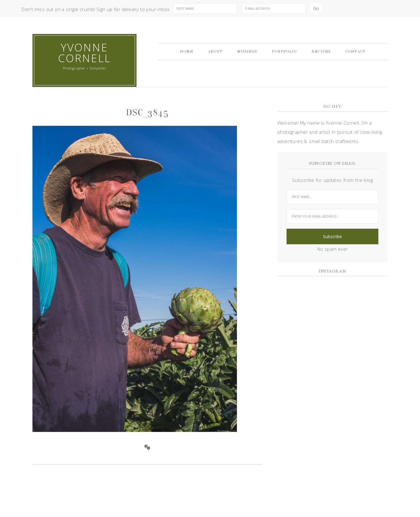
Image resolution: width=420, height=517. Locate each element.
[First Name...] (332, 197)
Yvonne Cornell (84, 53)
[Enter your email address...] (332, 216)
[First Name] (205, 9)
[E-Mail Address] (274, 9)
